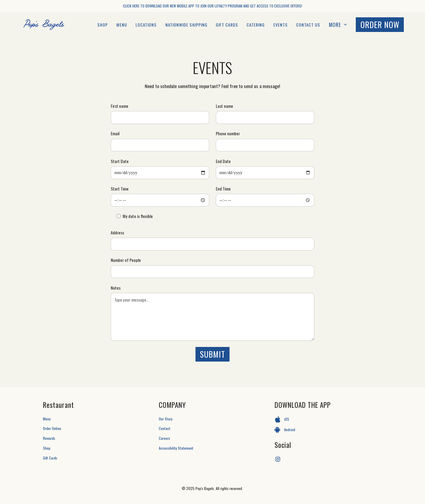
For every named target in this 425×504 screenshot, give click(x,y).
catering (256, 25)
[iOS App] (328, 420)
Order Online (52, 428)
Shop (103, 25)
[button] (338, 25)
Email (115, 133)
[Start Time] (160, 200)
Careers (164, 438)
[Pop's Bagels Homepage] (44, 25)
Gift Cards (50, 458)
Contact (165, 428)
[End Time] (265, 200)
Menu (47, 419)
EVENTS (281, 25)
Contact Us (308, 25)
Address (117, 232)
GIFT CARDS (227, 25)
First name (120, 106)
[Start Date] (160, 173)
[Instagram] (278, 459)
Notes (116, 288)
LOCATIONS (146, 25)
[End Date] (265, 173)
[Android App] (328, 430)
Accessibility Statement (176, 448)
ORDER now (380, 24)
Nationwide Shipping (186, 25)
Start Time (120, 189)
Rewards (49, 438)
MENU (122, 25)
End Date (223, 161)
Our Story (166, 419)
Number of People (126, 260)
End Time (223, 189)
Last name (224, 106)
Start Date (120, 161)
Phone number (228, 133)
